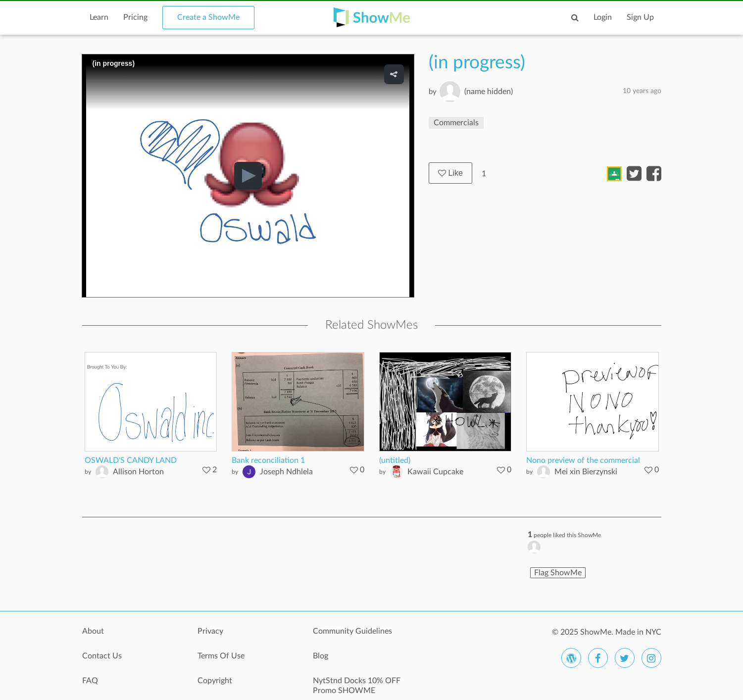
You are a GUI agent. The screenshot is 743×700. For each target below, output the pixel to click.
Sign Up (640, 17)
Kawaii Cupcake (435, 472)
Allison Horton (138, 472)
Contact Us (102, 656)
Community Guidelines (352, 631)
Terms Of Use (221, 656)
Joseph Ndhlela (286, 472)
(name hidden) (489, 92)
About (93, 631)
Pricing (135, 17)
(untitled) (395, 460)
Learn (99, 17)
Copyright (215, 681)
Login (603, 17)
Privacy (210, 631)
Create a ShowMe (208, 17)
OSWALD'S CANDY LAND (131, 460)
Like (450, 173)
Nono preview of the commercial (583, 460)
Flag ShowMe (558, 573)
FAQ (90, 681)
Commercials (456, 123)
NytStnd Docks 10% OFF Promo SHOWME (357, 686)
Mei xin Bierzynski (586, 472)
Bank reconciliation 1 (268, 460)
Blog (321, 656)
